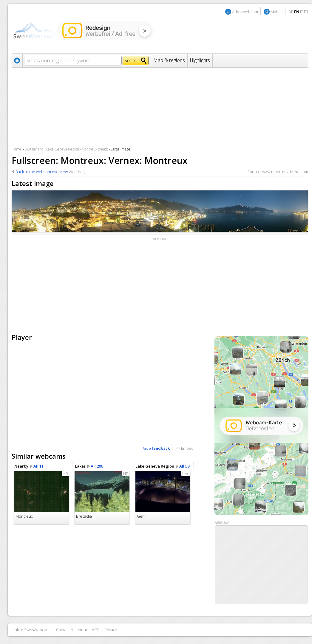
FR (306, 12)
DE (291, 12)
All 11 (38, 466)
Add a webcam (245, 12)
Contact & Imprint (72, 630)
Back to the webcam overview (42, 172)
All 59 (184, 466)
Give (156, 448)
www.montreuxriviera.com (285, 172)
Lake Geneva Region (63, 149)
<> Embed (184, 448)
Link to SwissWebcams (31, 630)
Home (17, 149)
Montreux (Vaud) (95, 149)
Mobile (277, 12)
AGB (96, 630)
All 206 (97, 466)
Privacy (111, 630)
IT (302, 12)
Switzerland (34, 149)
